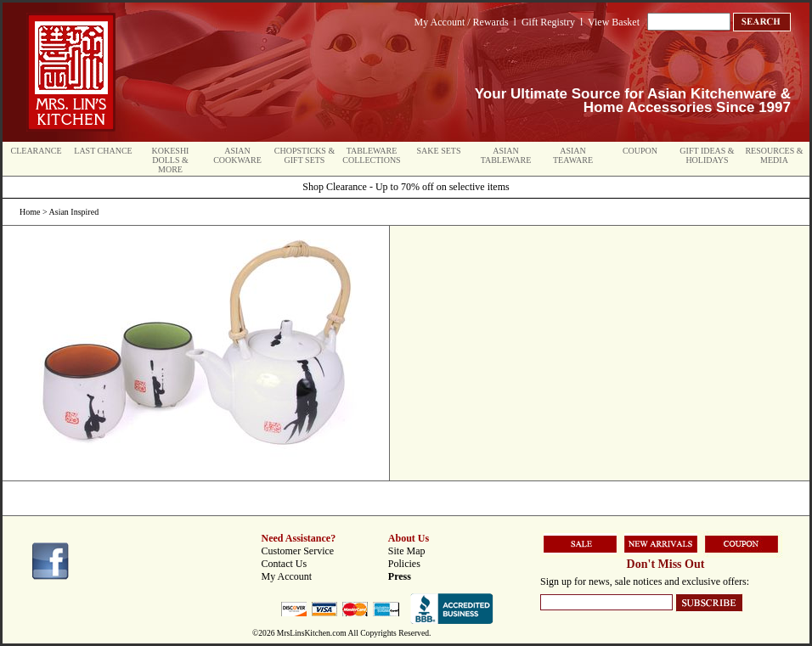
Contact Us (285, 564)
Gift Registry (548, 22)
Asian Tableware (506, 155)
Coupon (640, 151)
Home (30, 212)
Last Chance (103, 151)
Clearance (37, 151)
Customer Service (298, 551)
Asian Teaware (573, 155)
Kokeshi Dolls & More (171, 160)
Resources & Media (774, 155)
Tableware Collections (371, 155)
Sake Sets (439, 151)
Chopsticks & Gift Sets (304, 155)
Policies (404, 564)
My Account (287, 576)
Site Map (407, 551)
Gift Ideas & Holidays (707, 155)
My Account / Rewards (462, 22)
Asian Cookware (237, 155)
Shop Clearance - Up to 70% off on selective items (406, 187)
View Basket (614, 22)
